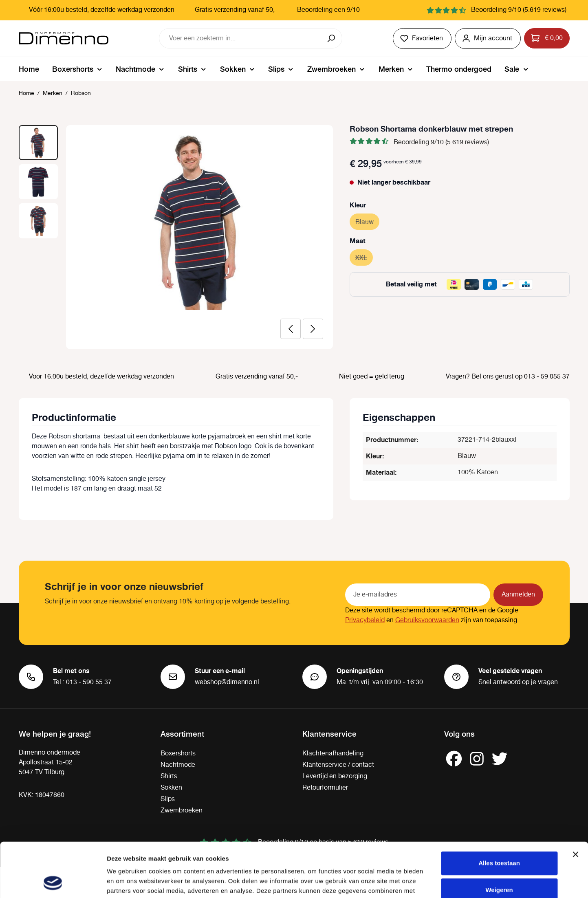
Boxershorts (178, 754)
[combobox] (240, 38)
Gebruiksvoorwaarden (427, 620)
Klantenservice (329, 733)
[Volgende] (313, 329)
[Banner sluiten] (575, 803)
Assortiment (182, 733)
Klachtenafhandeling (333, 754)
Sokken (171, 788)
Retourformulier (325, 788)
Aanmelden (518, 595)
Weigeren (499, 839)
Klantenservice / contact (338, 765)
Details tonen (126, 882)
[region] (176, 237)
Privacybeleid (365, 620)
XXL (364, 257)
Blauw (367, 221)
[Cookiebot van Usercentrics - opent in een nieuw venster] (53, 882)
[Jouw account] (488, 39)
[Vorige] (291, 329)
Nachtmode (178, 765)
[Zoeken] (332, 38)
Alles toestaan (499, 812)
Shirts (169, 776)
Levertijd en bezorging (335, 776)
